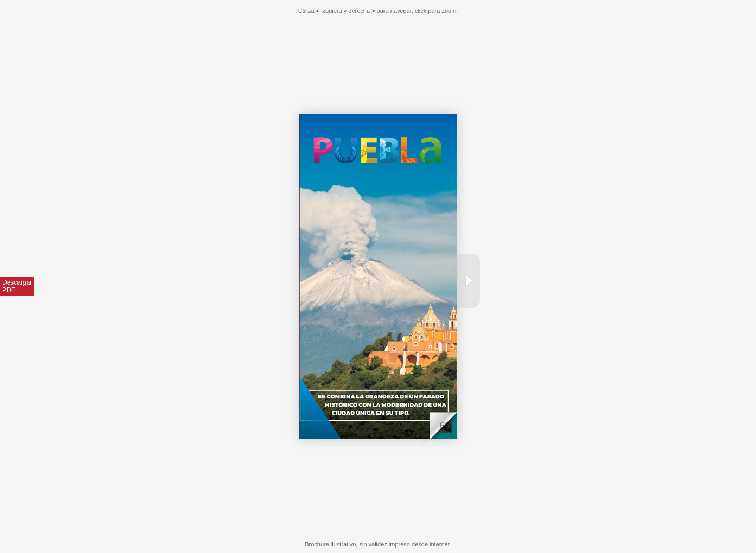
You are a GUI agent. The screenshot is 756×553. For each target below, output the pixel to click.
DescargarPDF (17, 286)
